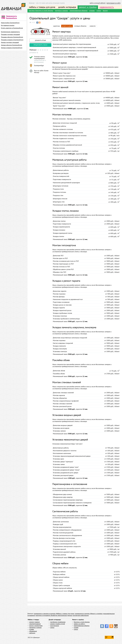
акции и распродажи (36, 626)
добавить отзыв (40, 40)
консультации (55, 626)
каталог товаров (34, 622)
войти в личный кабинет (98, 3)
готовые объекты (80, 26)
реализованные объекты (79, 11)
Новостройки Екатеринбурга (10, 23)
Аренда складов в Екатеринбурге (12, 48)
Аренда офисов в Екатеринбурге (11, 45)
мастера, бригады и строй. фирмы (41, 11)
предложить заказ (40, 45)
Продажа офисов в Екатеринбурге (12, 37)
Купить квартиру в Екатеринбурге (12, 28)
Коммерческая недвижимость (10, 32)
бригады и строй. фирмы (82, 622)
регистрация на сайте (114, 3)
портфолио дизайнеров (58, 622)
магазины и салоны (35, 627)
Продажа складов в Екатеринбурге (12, 40)
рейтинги (32, 633)
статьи (99, 11)
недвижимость (107, 7)
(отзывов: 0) (34, 52)
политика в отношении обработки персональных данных (54, 615)
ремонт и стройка (88, 7)
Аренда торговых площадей (10, 42)
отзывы (92, 11)
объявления (33, 631)
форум (105, 11)
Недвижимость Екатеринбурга (11, 17)
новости (93, 26)
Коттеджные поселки (8, 25)
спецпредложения (35, 624)
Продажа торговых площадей (10, 34)
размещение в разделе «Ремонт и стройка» (89, 614)
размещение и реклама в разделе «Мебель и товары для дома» (54, 614)
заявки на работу (79, 624)
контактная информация (81, 615)
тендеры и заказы (61, 11)
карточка (57, 26)
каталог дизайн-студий (58, 624)
